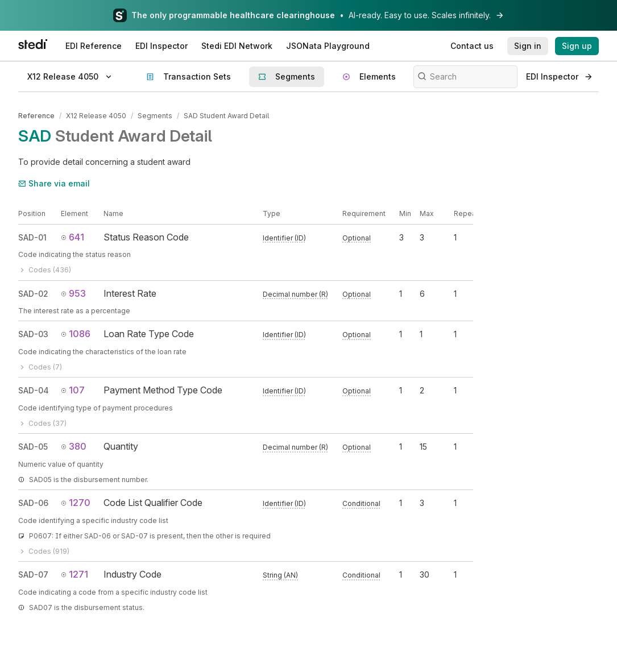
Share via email (54, 183)
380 (74, 446)
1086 (76, 334)
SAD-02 (33, 294)
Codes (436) (45, 270)
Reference (36, 116)
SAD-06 (33, 503)
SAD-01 (32, 237)
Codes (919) (44, 551)
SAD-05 (33, 447)
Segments (155, 116)
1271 (74, 574)
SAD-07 (33, 574)
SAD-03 (33, 334)
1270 (76, 503)
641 (73, 237)
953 (73, 293)
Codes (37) (42, 423)
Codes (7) (40, 367)
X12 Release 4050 (96, 116)
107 (73, 390)
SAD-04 (34, 390)
